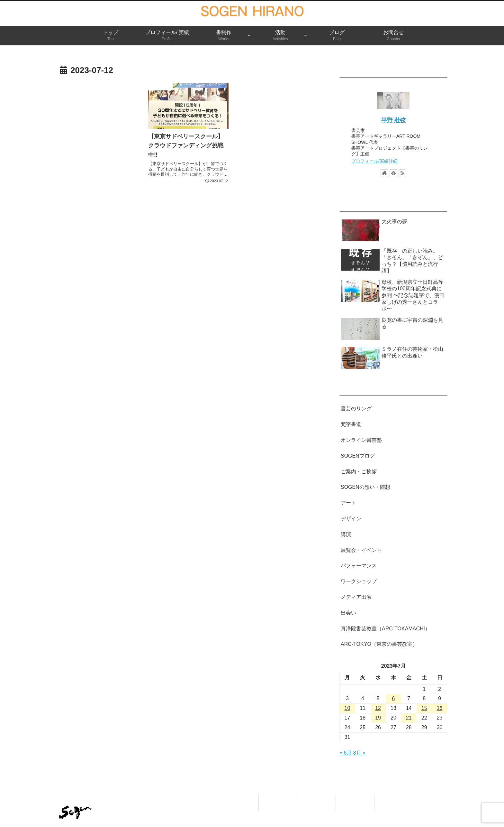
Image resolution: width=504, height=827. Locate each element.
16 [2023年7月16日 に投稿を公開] (440, 708)
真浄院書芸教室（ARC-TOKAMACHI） (385, 629)
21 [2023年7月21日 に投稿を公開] (409, 718)
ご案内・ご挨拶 (359, 472)
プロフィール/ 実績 (278, 803)
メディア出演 (356, 597)
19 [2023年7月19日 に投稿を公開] (378, 718)
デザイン (351, 519)
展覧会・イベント (361, 550)
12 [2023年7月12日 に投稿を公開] (378, 708)
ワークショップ (359, 581)
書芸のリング (356, 409)
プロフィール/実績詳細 (374, 161)
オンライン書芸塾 (361, 440)
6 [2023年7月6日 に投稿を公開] (394, 698)
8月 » (359, 753)
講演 (346, 534)
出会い (348, 613)
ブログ (394, 799)
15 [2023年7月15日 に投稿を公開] (424, 708)
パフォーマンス (359, 566)
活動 (355, 799)
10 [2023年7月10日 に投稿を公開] (347, 708)
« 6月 (346, 753)
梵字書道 (351, 424)
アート (348, 503)
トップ (239, 799)
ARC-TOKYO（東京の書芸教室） (379, 644)
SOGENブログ (358, 456)
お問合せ (432, 799)
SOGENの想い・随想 (365, 487)
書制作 (317, 799)
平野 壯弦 (394, 120)
